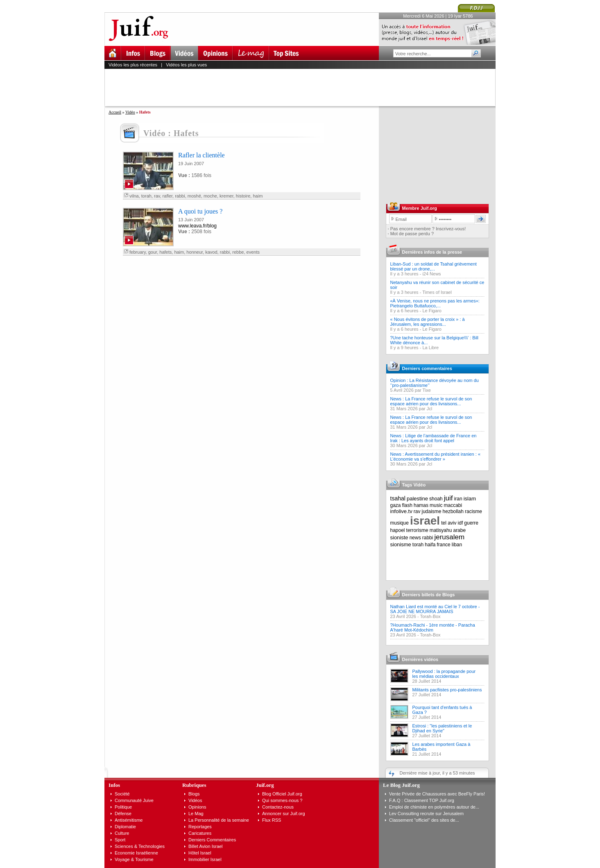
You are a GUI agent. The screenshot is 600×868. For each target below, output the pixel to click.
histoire (243, 196)
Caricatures (200, 833)
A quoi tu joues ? (200, 211)
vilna (134, 196)
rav (157, 196)
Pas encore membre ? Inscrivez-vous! (428, 229)
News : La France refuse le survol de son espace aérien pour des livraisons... (431, 401)
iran (458, 499)
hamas (421, 505)
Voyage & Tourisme (134, 859)
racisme (473, 511)
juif (448, 498)
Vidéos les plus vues (186, 65)
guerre (471, 523)
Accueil (115, 112)
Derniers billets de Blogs (429, 595)
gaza (396, 505)
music (436, 505)
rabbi (180, 196)
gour (153, 252)
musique (400, 523)
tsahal (398, 498)
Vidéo (130, 112)
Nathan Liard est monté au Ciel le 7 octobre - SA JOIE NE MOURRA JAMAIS (435, 609)
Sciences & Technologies (140, 846)
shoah (436, 499)
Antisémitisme (129, 820)
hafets (165, 252)
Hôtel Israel (200, 853)
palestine (417, 499)
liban (457, 545)
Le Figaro (432, 311)
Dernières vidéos (420, 659)
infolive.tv (401, 511)
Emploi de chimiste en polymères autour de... (434, 807)
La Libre (430, 348)
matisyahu (441, 530)
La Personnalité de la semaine (219, 820)
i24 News (431, 274)
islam (470, 499)
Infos (114, 785)
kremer (226, 196)
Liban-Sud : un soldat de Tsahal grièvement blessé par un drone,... (434, 266)
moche (210, 196)
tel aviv (449, 523)
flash (407, 505)
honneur (195, 252)
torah (146, 196)
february (138, 252)
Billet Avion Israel (206, 846)
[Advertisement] (303, 87)
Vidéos (195, 800)
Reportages (200, 827)
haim (258, 196)
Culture (122, 833)
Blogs (194, 794)
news (415, 538)
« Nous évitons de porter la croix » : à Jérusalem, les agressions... (428, 322)
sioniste (399, 537)
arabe (459, 530)
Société (122, 794)
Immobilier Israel (205, 859)
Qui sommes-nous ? (282, 800)
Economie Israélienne (136, 853)
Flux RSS (272, 820)
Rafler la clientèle (202, 155)
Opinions (197, 807)
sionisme (401, 544)
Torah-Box (430, 616)
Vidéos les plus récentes (133, 65)
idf (461, 523)
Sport (120, 840)
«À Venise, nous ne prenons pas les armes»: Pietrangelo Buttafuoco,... (435, 303)
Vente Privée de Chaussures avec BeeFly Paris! (437, 794)
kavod (211, 252)
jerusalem (449, 537)
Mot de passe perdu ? (412, 234)
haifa (430, 545)
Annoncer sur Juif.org (284, 813)
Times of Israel (437, 292)
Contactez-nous (278, 807)
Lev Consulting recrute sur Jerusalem (426, 813)
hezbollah (453, 511)
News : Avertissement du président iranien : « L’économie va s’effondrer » (436, 457)
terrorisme (417, 530)
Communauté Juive (134, 800)
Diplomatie (125, 827)
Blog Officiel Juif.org (282, 794)
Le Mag (196, 813)
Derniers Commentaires (212, 840)
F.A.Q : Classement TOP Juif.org (422, 800)
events (253, 252)
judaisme (432, 511)
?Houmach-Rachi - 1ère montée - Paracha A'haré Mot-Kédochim (433, 627)
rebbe (238, 252)
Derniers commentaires (427, 368)
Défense (123, 813)
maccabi (453, 505)
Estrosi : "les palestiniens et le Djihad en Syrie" (442, 728)
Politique (123, 807)
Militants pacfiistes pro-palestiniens (447, 690)
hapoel (398, 530)
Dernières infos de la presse (432, 252)
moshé (194, 196)
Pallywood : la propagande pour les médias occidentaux (444, 674)
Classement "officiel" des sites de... (424, 820)
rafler (168, 196)
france (443, 545)
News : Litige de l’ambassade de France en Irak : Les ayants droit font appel (434, 438)
